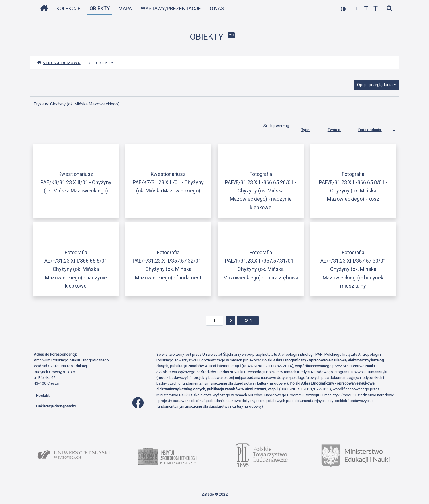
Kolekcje (69, 8)
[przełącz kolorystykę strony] (343, 9)
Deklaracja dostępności (56, 406)
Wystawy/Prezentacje (171, 8)
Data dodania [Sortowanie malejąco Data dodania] (374, 129)
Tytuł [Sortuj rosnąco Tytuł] (310, 129)
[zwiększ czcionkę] (376, 9)
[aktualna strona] (215, 321)
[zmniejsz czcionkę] (357, 9)
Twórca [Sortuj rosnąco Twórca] (339, 129)
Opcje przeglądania (375, 85)
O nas (217, 8)
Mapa (125, 8)
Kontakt (43, 395)
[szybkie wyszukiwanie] (389, 9)
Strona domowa (59, 63)
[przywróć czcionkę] (366, 9)
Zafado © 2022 (215, 494)
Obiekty (100, 8)
